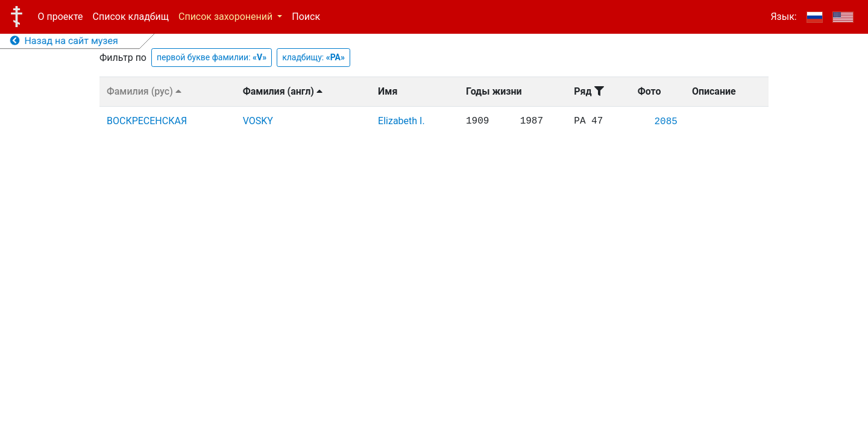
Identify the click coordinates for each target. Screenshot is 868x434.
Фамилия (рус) (144, 91)
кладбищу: (313, 57)
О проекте (61, 17)
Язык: (783, 17)
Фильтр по (123, 58)
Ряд (589, 91)
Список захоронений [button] (227, 17)
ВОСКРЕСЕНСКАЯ (147, 121)
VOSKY (258, 121)
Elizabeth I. (401, 121)
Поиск (306, 17)
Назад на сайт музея (64, 41)
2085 (665, 122)
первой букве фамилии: (212, 57)
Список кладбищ (131, 17)
